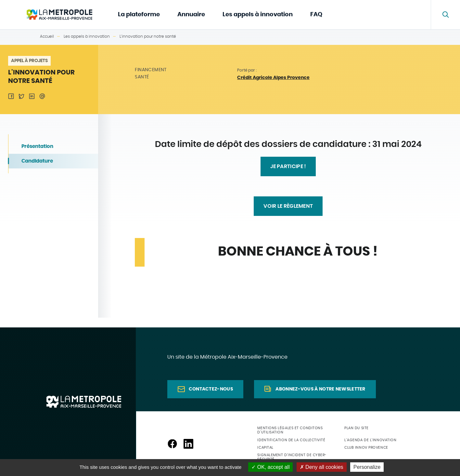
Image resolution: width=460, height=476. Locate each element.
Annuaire (191, 15)
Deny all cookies (322, 467)
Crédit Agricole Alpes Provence (273, 78)
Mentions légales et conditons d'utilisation (290, 430)
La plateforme (139, 15)
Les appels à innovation (258, 15)
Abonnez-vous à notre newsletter (320, 389)
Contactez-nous (211, 389)
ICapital (265, 448)
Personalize (367, 467)
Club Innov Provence (366, 448)
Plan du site (357, 428)
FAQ (316, 15)
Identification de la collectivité (291, 440)
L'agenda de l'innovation (370, 440)
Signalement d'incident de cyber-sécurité (292, 457)
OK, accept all (270, 467)
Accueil (47, 36)
